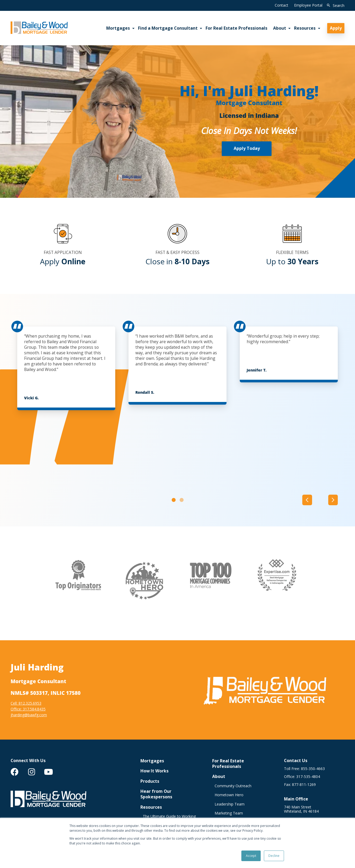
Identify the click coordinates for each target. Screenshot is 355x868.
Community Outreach (233, 786)
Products (150, 781)
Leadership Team (230, 804)
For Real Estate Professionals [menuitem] (236, 28)
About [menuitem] (280, 28)
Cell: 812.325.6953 (26, 703)
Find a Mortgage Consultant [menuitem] (168, 28)
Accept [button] (251, 856)
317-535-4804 (308, 776)
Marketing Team (229, 813)
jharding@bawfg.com (29, 715)
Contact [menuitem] (281, 5)
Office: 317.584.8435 (28, 709)
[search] (334, 6)
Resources (151, 807)
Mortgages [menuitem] (118, 28)
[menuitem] (15, 772)
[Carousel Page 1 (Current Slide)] (174, 500)
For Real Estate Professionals (228, 763)
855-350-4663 (313, 768)
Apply (336, 28)
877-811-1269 (304, 784)
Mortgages (152, 761)
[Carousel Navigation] (320, 500)
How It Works (154, 771)
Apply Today (247, 148)
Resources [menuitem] (305, 28)
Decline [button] (274, 856)
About (219, 777)
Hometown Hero (229, 795)
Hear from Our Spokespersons (156, 794)
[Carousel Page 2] (182, 500)
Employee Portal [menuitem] (308, 5)
